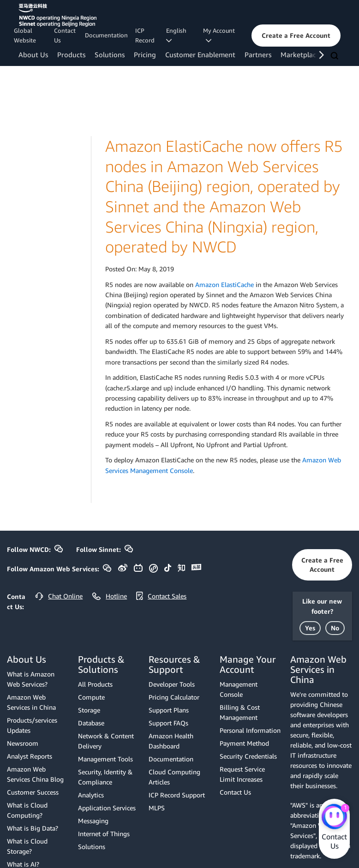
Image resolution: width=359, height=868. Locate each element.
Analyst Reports (30, 756)
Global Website (25, 35)
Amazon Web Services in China (31, 702)
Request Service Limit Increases (242, 774)
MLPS (157, 808)
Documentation (106, 35)
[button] (296, 36)
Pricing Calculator (174, 697)
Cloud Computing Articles (174, 777)
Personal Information (250, 730)
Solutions (110, 54)
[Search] (335, 56)
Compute (91, 697)
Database (91, 723)
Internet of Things (104, 834)
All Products (95, 684)
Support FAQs (168, 723)
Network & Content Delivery (106, 741)
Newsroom (23, 743)
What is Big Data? (33, 828)
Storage (89, 710)
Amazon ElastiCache (224, 284)
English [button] (178, 35)
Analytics (91, 795)
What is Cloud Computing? (27, 810)
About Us (33, 54)
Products (71, 54)
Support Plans (169, 710)
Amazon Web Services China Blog (35, 774)
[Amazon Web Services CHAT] (334, 817)
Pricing (145, 54)
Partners (258, 54)
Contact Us (65, 35)
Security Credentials (248, 756)
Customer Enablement (200, 54)
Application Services (107, 808)
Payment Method (244, 743)
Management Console (239, 689)
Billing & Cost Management (240, 712)
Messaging (93, 821)
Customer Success (33, 792)
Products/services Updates (32, 725)
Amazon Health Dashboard (171, 741)
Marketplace (300, 54)
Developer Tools (172, 684)
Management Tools (105, 759)
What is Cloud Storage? (27, 846)
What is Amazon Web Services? (31, 679)
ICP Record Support (177, 795)
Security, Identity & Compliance (105, 777)
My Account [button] (219, 35)
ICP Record (145, 35)
